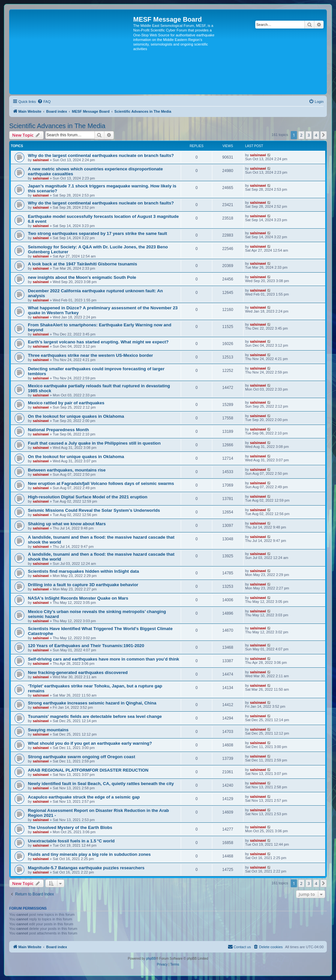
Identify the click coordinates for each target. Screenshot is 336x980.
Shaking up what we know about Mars (67, 524)
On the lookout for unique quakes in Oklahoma (76, 416)
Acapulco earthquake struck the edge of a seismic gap (84, 797)
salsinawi (41, 160)
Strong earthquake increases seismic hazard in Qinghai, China (92, 703)
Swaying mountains (48, 730)
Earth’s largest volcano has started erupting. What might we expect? (98, 342)
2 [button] (301, 135)
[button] (324, 135)
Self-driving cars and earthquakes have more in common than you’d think (104, 659)
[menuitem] (44, 102)
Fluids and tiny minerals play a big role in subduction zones (89, 854)
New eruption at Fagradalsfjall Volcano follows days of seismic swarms (101, 483)
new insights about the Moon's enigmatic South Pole (82, 277)
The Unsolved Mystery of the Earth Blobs (70, 827)
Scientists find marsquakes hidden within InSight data (84, 571)
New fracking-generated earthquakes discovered (78, 673)
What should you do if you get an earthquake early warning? (90, 743)
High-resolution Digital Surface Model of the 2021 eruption (88, 497)
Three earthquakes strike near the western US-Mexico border (90, 355)
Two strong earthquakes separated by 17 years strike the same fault (97, 233)
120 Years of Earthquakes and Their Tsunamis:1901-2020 (86, 646)
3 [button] (309, 135)
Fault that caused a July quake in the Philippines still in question (94, 443)
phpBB (151, 959)
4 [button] (316, 135)
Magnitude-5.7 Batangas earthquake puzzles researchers (86, 868)
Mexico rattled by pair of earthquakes (66, 403)
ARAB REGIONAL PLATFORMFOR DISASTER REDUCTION (88, 770)
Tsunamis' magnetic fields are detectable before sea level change (95, 716)
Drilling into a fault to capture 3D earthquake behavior (83, 585)
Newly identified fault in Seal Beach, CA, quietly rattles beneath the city (101, 784)
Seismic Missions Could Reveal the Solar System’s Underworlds (94, 510)
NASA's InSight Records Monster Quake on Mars (78, 598)
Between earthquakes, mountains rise (67, 470)
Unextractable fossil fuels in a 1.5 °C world (71, 841)
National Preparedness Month (58, 430)
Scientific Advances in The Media (57, 126)
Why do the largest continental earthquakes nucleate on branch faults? (101, 155)
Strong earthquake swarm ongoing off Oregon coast (82, 757)
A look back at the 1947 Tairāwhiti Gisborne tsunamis (83, 264)
